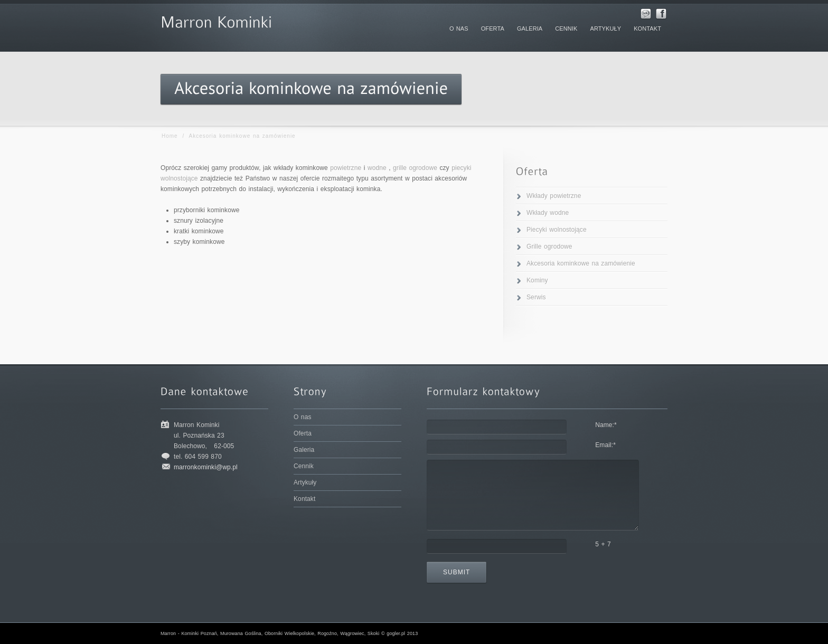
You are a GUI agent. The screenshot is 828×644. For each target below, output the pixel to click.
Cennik (304, 466)
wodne (377, 168)
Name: (606, 425)
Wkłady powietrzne (554, 196)
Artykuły (305, 482)
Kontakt (304, 499)
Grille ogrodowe (549, 247)
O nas (303, 417)
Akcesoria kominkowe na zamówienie (581, 263)
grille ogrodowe (415, 168)
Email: (605, 445)
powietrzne (346, 168)
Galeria (304, 450)
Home (170, 136)
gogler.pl (396, 633)
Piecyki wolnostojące (557, 230)
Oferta (303, 433)
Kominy (537, 280)
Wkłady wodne (548, 213)
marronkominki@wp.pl (206, 467)
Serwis (536, 297)
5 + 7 (603, 544)
